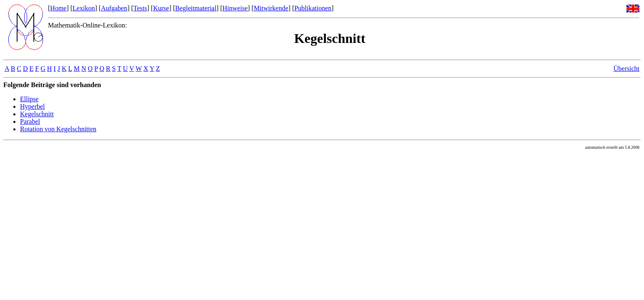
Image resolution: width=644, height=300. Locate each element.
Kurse (161, 8)
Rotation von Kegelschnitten (58, 129)
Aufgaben (114, 8)
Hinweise (235, 8)
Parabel (30, 121)
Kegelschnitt (37, 114)
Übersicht (626, 69)
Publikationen (313, 8)
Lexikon (84, 8)
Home (58, 8)
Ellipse (29, 99)
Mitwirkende (271, 8)
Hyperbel (33, 106)
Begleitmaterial (196, 8)
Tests (140, 8)
